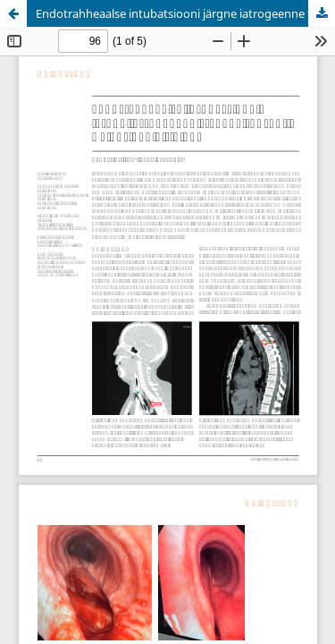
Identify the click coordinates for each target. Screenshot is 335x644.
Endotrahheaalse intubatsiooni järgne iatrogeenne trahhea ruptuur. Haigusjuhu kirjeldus (185, 13)
